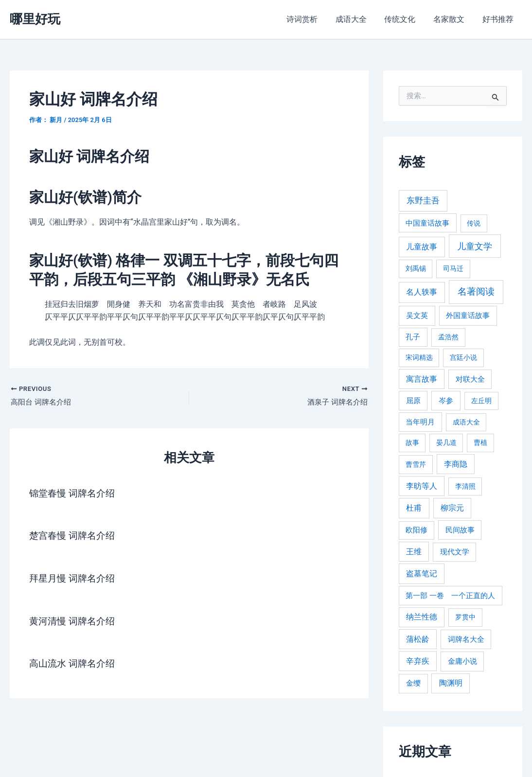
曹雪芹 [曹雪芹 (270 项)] (416, 465)
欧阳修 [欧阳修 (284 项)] (417, 530)
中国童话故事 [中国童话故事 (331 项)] (427, 223)
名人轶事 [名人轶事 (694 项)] (422, 292)
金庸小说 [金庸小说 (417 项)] (462, 661)
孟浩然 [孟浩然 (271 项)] (448, 337)
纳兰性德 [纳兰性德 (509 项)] (422, 617)
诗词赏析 (312, 19)
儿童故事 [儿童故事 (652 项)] (422, 247)
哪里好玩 (35, 19)
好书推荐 (499, 19)
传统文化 (406, 19)
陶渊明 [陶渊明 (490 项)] (451, 683)
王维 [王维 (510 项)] (414, 552)
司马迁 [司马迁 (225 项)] (453, 268)
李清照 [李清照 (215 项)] (465, 486)
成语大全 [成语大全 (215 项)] (466, 422)
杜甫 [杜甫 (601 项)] (414, 508)
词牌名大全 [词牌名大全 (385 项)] (466, 639)
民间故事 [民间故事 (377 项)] (460, 530)
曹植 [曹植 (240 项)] (480, 442)
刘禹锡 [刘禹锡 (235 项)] (416, 268)
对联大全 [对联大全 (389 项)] (470, 379)
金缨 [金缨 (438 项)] (413, 683)
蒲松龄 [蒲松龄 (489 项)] (418, 639)
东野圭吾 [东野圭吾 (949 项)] (423, 200)
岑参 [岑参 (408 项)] (446, 401)
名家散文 (452, 19)
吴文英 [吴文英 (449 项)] (417, 316)
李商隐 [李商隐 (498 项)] (456, 464)
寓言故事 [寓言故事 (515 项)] (422, 379)
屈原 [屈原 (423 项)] (413, 401)
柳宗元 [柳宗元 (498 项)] (452, 508)
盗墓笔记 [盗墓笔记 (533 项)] (422, 574)
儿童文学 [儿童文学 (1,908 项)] (475, 246)
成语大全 (359, 19)
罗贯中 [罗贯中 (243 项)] (465, 617)
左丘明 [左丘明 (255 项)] (481, 401)
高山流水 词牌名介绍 (74, 663)
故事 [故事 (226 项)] (412, 442)
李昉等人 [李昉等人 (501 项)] (422, 486)
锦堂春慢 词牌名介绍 (74, 494)
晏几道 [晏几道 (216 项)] (446, 442)
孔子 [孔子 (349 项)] (413, 337)
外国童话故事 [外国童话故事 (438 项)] (468, 316)
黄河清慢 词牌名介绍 (74, 620)
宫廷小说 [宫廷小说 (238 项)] (463, 357)
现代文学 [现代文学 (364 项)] (455, 552)
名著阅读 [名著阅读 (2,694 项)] (476, 291)
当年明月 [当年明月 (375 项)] (420, 422)
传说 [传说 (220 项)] (474, 223)
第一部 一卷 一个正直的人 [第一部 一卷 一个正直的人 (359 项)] (450, 596)
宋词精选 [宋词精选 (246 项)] (419, 357)
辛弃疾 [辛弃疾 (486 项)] (418, 661)
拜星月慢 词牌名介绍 (74, 578)
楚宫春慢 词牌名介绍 (74, 536)
